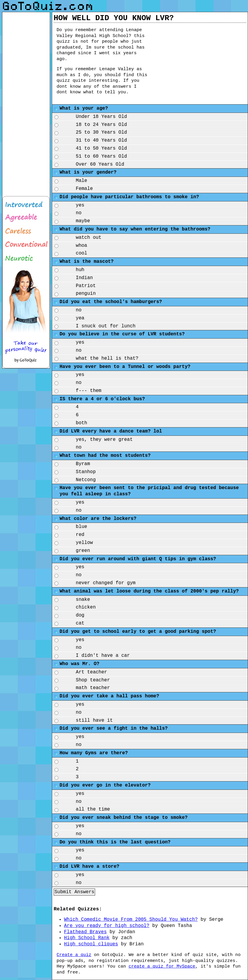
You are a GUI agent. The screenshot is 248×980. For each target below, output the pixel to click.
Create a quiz (74, 955)
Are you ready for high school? (107, 926)
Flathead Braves (85, 932)
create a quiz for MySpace (162, 967)
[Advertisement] (202, 63)
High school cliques (91, 944)
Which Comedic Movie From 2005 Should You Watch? (131, 920)
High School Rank (87, 938)
